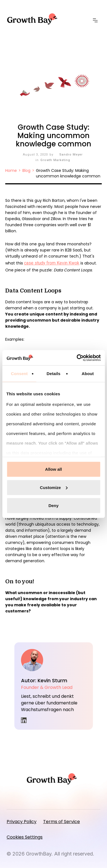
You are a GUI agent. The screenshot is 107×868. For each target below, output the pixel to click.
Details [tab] (54, 374)
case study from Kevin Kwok (52, 263)
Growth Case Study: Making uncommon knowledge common (68, 173)
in (24, 720)
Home (11, 170)
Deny (53, 506)
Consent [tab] (19, 374)
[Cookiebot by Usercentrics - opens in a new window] (77, 358)
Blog (26, 170)
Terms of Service (62, 822)
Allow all (53, 469)
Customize (54, 487)
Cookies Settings (25, 837)
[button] (97, 21)
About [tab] (88, 374)
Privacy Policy (22, 822)
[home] (34, 19)
